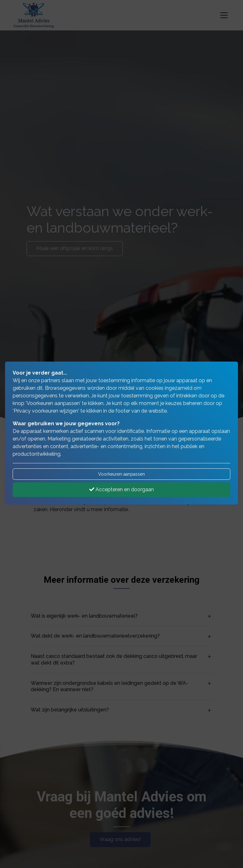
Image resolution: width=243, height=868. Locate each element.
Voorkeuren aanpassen (121, 474)
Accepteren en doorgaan (121, 489)
